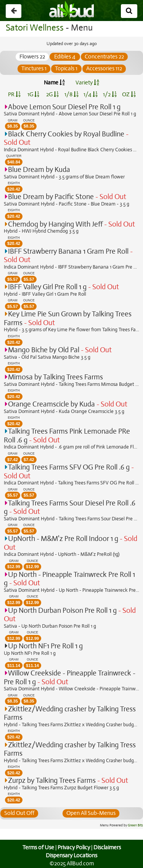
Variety (87, 83)
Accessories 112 (104, 68)
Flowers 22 (32, 57)
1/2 (110, 94)
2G (52, 94)
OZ (129, 94)
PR (14, 94)
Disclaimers (108, 847)
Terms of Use (37, 847)
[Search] (129, 11)
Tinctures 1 (34, 68)
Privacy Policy (74, 847)
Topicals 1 (67, 68)
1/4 (90, 94)
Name (54, 83)
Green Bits (136, 826)
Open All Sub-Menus (91, 813)
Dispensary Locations (72, 855)
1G (34, 94)
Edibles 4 (65, 57)
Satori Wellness (34, 28)
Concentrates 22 (104, 57)
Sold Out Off (20, 813)
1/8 (71, 94)
